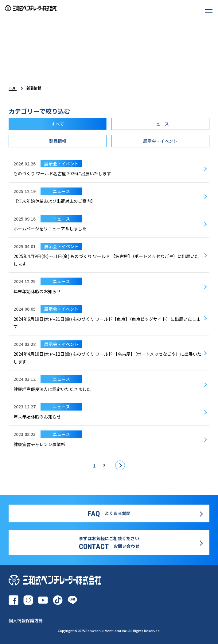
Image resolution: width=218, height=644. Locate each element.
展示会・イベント (160, 141)
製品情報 (58, 141)
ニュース (160, 124)
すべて (58, 124)
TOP (13, 88)
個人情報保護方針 (26, 620)
